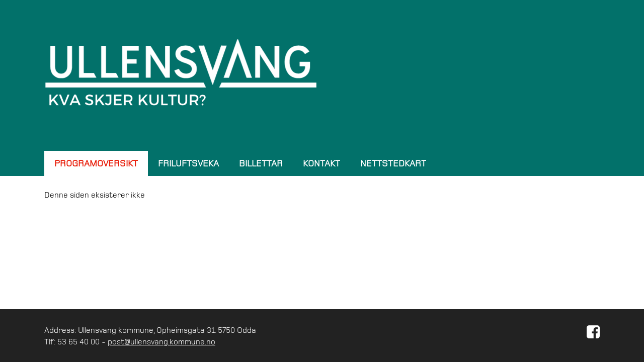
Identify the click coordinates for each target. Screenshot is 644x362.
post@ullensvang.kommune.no (162, 341)
